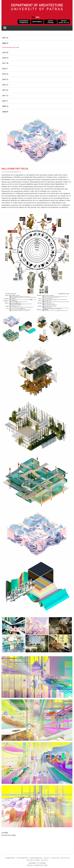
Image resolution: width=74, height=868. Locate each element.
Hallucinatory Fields (15, 169)
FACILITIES (55, 858)
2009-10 (5, 106)
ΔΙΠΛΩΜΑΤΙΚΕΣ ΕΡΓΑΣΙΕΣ (11, 47)
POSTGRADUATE (22, 858)
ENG (38, 17)
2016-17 (5, 69)
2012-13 (5, 90)
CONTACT (44, 860)
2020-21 (5, 43)
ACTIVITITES (65, 858)
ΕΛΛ (34, 17)
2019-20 (5, 53)
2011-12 (5, 96)
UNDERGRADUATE (36, 858)
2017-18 (5, 63)
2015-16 (5, 74)
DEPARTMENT (10, 858)
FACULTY (47, 858)
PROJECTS (30, 860)
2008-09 (5, 112)
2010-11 (5, 101)
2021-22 (5, 38)
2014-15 (5, 80)
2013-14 (5, 85)
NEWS (37, 860)
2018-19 (5, 58)
